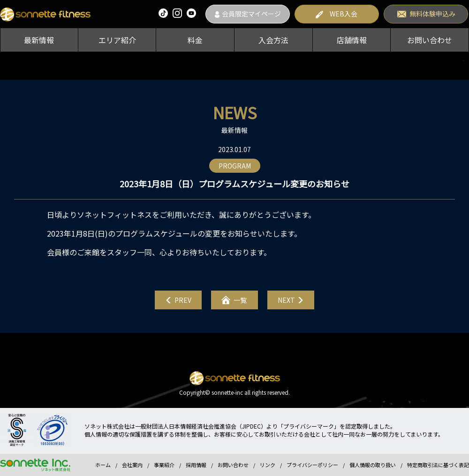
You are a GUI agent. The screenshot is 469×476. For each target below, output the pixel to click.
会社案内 (132, 465)
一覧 (240, 300)
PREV (183, 300)
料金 (195, 40)
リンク (268, 465)
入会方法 (273, 40)
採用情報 (196, 465)
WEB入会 (344, 14)
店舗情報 (352, 40)
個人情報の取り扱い (373, 465)
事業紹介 (164, 465)
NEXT (286, 300)
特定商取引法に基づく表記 (438, 465)
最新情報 (39, 40)
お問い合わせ (430, 40)
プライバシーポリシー (312, 465)
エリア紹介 (117, 40)
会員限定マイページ (251, 14)
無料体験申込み (432, 14)
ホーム (103, 465)
